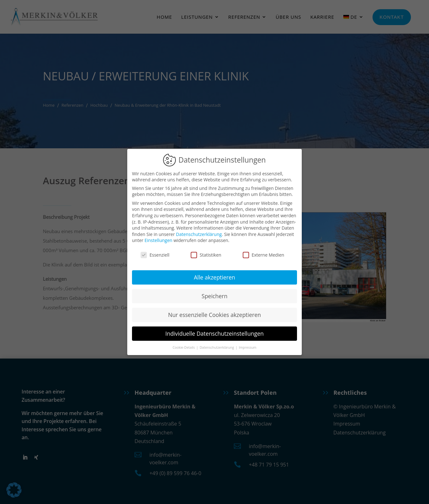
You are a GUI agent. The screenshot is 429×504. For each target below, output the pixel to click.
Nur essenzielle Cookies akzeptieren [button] (215, 314)
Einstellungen (158, 240)
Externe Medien (264, 254)
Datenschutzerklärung (199, 233)
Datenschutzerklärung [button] (217, 346)
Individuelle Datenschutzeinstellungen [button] (214, 333)
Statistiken (206, 254)
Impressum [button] (248, 346)
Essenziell (155, 254)
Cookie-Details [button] (184, 346)
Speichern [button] (214, 295)
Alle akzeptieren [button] (214, 276)
